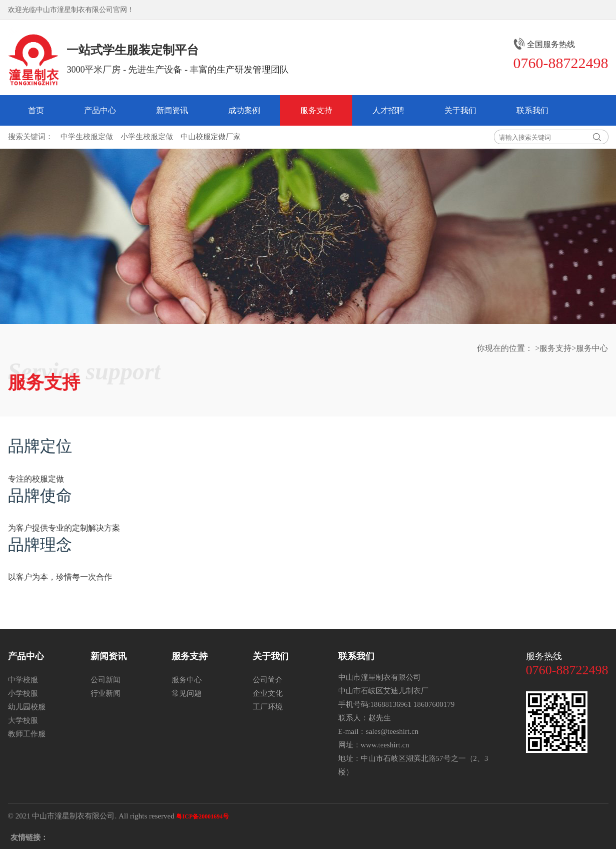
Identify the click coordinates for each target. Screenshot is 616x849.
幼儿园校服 (27, 707)
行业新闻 (106, 693)
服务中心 (187, 680)
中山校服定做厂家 (211, 136)
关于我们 (460, 110)
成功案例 (244, 110)
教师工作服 (27, 734)
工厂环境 (268, 707)
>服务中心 (590, 348)
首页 (36, 110)
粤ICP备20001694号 (202, 816)
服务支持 (316, 110)
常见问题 (187, 693)
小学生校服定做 (147, 136)
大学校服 (23, 720)
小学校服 (23, 693)
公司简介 (268, 680)
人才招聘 (388, 110)
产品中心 (100, 110)
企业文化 (268, 693)
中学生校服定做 (87, 136)
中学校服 (23, 680)
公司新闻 (106, 680)
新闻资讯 (172, 110)
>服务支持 (553, 348)
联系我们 (532, 110)
